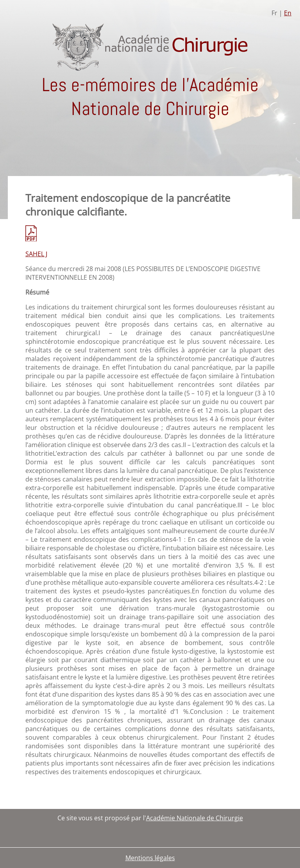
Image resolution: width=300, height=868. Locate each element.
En (288, 13)
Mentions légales (150, 858)
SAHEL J (36, 254)
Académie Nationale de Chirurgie (195, 818)
